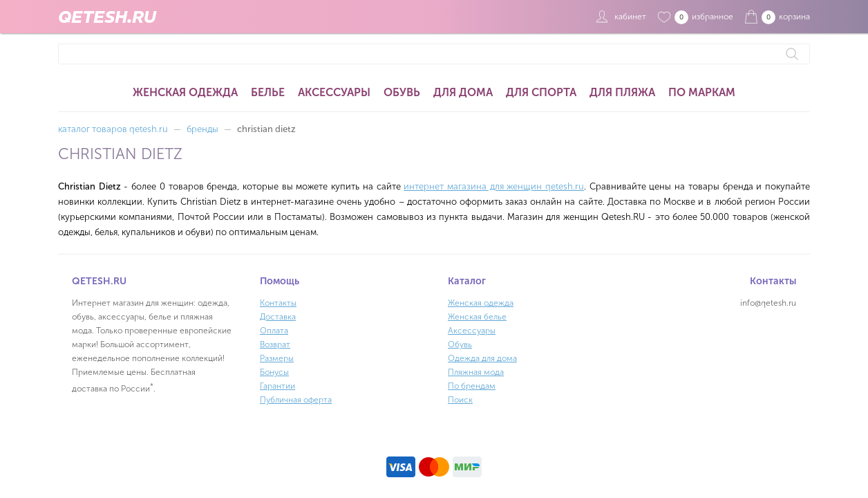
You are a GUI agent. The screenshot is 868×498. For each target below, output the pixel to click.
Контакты (278, 303)
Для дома (463, 92)
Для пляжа (622, 92)
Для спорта (541, 92)
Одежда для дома (482, 358)
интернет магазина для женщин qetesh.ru (494, 186)
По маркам (702, 92)
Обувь (402, 92)
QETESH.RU (107, 17)
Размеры (277, 358)
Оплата (274, 331)
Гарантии (277, 386)
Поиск (460, 400)
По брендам (472, 386)
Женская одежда (185, 92)
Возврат (275, 344)
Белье (268, 92)
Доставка (278, 317)
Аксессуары (334, 92)
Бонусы (274, 372)
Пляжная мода (476, 372)
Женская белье (477, 317)
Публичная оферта (296, 400)
